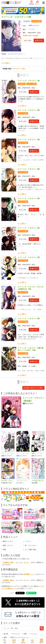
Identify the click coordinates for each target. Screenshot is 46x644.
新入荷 (6, 634)
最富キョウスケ (34, 25)
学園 (4, 550)
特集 (25, 634)
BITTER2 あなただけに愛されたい (8, 481)
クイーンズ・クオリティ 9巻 (29, 319)
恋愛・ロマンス (8, 545)
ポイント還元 (37, 21)
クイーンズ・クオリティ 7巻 (29, 257)
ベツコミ (32, 29)
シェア (12, 593)
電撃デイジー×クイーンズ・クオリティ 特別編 (38, 453)
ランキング (16, 634)
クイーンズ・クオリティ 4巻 (29, 169)
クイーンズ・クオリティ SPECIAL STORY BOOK (8, 453)
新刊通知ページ (29, 574)
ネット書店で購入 (31, 550)
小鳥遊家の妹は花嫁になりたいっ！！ (38, 481)
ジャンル (34, 634)
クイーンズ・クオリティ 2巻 (29, 110)
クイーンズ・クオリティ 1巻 (29, 81)
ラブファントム (22, 481)
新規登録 (31, 3)
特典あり (22, 84)
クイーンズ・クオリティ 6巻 (29, 228)
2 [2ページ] (21, 75)
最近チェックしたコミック (20, 637)
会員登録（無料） (9, 562)
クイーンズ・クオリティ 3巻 (29, 140)
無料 (5, 637)
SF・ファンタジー (31, 545)
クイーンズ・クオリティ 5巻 (29, 198)
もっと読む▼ (6, 63)
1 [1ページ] (18, 75)
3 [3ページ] (24, 75)
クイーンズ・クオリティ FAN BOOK (23, 453)
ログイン (37, 3)
